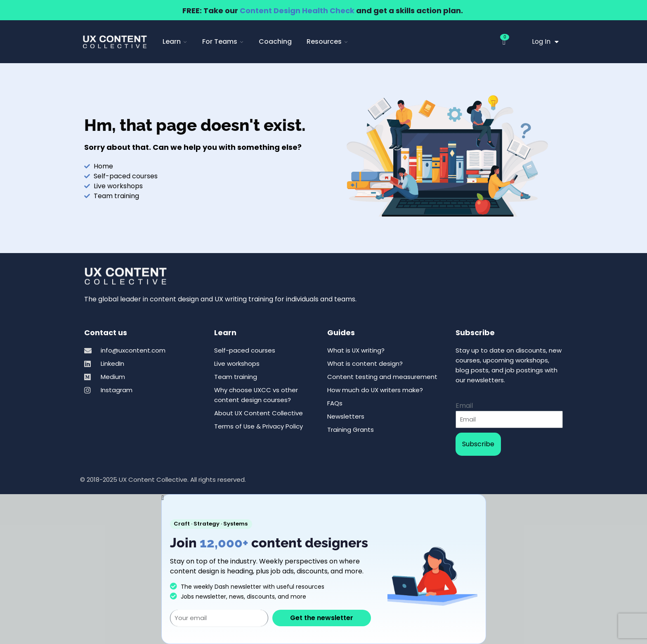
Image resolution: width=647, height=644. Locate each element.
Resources (327, 41)
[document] (323, 569)
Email (464, 406)
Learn (175, 41)
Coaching (275, 41)
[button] (324, 498)
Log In (545, 42)
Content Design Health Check (297, 11)
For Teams (223, 41)
